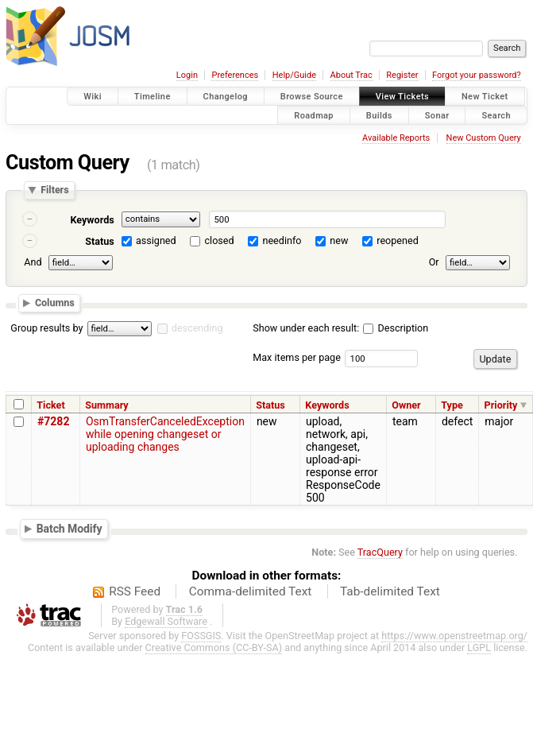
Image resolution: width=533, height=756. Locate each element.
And (33, 262)
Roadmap (314, 115)
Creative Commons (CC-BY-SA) (214, 647)
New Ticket (485, 97)
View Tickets (402, 97)
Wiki (93, 97)
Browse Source (312, 97)
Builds (379, 115)
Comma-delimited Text (251, 591)
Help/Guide (294, 75)
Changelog (226, 97)
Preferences (235, 75)
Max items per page (297, 357)
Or (434, 262)
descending (197, 328)
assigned (156, 240)
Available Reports (396, 138)
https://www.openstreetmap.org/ (454, 636)
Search (496, 115)
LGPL (479, 647)
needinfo (282, 240)
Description (396, 328)
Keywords (92, 220)
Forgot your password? (477, 75)
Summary (106, 405)
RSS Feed (135, 591)
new (339, 240)
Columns (55, 302)
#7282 (53, 421)
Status (100, 241)
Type (452, 405)
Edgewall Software (166, 621)
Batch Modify (70, 529)
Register (402, 75)
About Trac (351, 75)
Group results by (46, 328)
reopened (398, 240)
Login (187, 75)
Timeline (153, 97)
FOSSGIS (201, 636)
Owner (406, 405)
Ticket (50, 405)
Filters (54, 190)
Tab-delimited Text (390, 591)
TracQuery (380, 552)
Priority (501, 405)
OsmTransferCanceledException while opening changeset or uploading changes (165, 434)
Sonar (437, 115)
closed (220, 240)
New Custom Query (484, 138)
